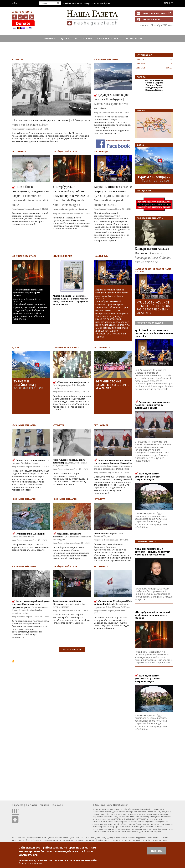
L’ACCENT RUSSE (133, 38)
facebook (14, 17)
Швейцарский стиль (65, 151)
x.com (26, 17)
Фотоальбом (102, 347)
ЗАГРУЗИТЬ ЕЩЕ (72, 649)
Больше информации (30, 863)
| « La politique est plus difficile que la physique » (71, 385)
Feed (32, 17)
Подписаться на (13, 661)
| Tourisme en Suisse (28, 387)
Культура (18, 59)
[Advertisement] (72, 690)
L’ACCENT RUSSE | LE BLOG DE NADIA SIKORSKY (153, 270)
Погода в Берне (154, 85)
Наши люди (101, 151)
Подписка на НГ (151, 19)
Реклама (44, 805)
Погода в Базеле (154, 90)
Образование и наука (66, 348)
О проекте (18, 805)
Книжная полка (108, 38)
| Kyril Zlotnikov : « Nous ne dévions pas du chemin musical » (111, 200)
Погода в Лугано (154, 88)
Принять (157, 851)
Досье (65, 38)
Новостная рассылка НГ (156, 13)
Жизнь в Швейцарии (106, 59)
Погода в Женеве (154, 80)
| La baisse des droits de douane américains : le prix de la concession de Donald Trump (113, 466)
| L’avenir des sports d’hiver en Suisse (111, 104)
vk (20, 17)
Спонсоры (57, 805)
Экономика (19, 151)
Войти (15, 3)
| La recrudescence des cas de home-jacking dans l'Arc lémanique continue (30, 610)
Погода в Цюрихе (154, 83)
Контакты (31, 805)
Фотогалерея (83, 38)
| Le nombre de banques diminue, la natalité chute (30, 200)
